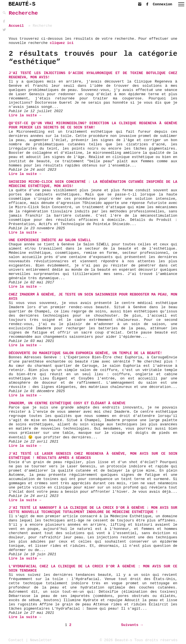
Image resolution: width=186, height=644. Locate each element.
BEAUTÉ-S (22, 4)
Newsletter (41, 640)
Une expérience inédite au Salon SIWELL (50, 240)
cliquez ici (62, 43)
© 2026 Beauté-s (116, 640)
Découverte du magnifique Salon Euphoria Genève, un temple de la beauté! (85, 353)
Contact (16, 640)
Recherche (23, 13)
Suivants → (132, 625)
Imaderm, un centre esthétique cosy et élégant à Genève (67, 403)
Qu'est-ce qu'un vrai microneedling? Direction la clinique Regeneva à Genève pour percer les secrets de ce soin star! (93, 125)
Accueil (16, 26)
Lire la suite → (25, 115)
